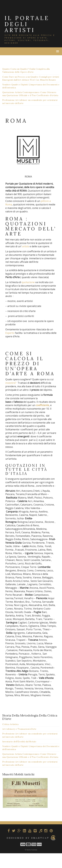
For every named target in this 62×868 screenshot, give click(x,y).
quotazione (28, 282)
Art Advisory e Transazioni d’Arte (19, 729)
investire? (11, 383)
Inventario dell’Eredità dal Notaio (19, 742)
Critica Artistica (10, 724)
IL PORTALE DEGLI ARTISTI (27, 24)
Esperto (10, 333)
